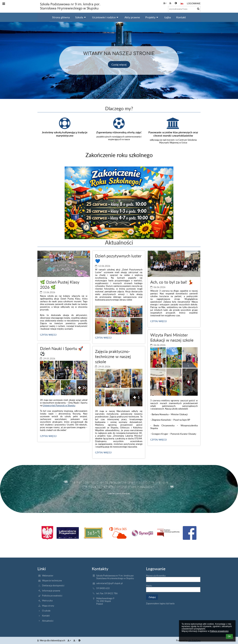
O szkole (46, 611)
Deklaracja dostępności (53, 585)
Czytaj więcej (119, 64)
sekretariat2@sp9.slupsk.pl (109, 583)
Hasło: (149, 586)
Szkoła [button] (81, 17)
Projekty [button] (152, 17)
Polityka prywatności (52, 596)
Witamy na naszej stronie (119, 53)
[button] (182, 3)
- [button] (171, 3)
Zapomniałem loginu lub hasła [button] (160, 603)
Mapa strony (48, 606)
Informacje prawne (51, 591)
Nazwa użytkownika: (156, 576)
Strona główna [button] (61, 17)
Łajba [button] (168, 17)
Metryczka (47, 601)
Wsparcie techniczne (52, 581)
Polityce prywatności (219, 631)
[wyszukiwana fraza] (184, 9)
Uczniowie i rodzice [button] (106, 17)
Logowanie (194, 3)
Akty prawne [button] (132, 17)
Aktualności (48, 621)
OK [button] (229, 636)
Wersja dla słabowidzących (52, 640)
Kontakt (46, 616)
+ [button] (165, 3)
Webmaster (48, 576)
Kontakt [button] (181, 17)
